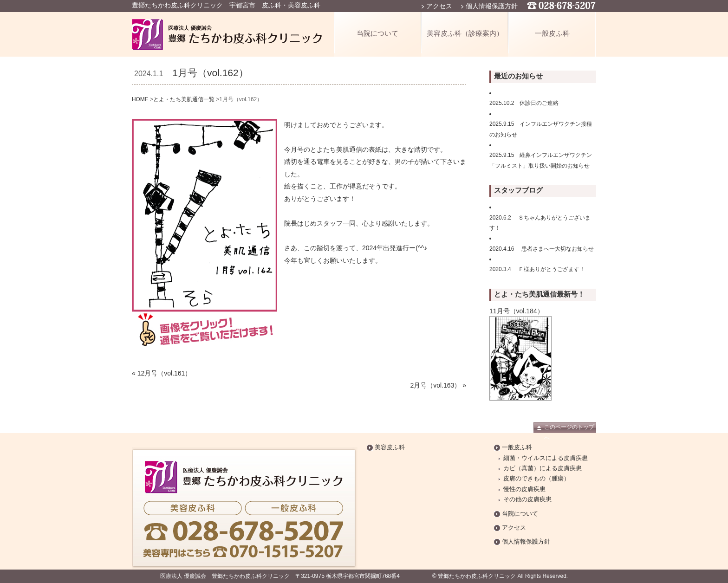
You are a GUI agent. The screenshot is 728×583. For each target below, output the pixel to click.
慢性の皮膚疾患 (524, 489)
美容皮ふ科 (390, 447)
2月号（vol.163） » (438, 385)
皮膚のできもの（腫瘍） (536, 479)
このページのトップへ (569, 428)
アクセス (439, 6)
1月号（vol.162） (210, 73)
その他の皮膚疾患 (527, 499)
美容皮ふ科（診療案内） (465, 33)
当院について (377, 33)
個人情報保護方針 (492, 6)
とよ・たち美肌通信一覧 (184, 99)
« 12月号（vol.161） (162, 373)
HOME (140, 99)
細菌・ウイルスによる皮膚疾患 (546, 458)
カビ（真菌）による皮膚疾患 (543, 468)
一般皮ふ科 (552, 33)
